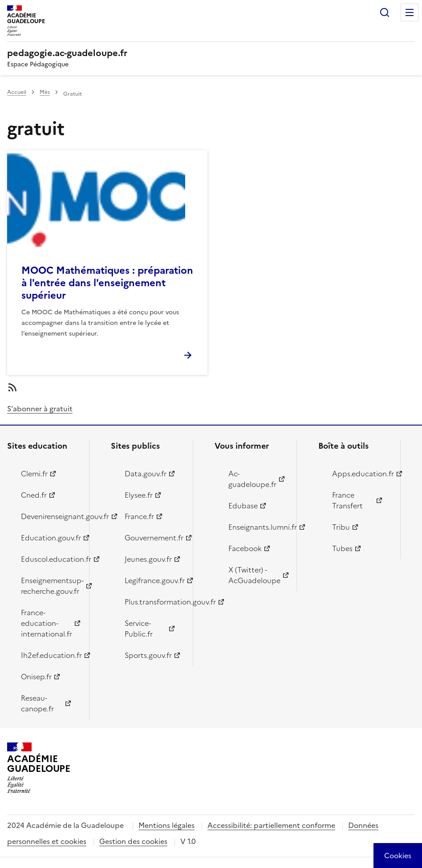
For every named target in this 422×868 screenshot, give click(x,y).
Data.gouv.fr (146, 474)
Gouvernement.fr (154, 538)
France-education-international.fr (47, 623)
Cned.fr (34, 495)
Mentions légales (166, 825)
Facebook (245, 548)
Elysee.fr (139, 495)
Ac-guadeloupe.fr (252, 479)
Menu (410, 12)
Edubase (243, 506)
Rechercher (385, 12)
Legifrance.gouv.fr (154, 580)
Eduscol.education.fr (50, 559)
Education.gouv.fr (50, 538)
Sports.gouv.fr (148, 655)
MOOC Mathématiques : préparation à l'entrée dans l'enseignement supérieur (107, 283)
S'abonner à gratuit (40, 409)
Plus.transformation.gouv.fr (154, 602)
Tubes (342, 548)
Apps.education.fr (361, 474)
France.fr (139, 516)
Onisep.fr (36, 677)
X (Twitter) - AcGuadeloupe (254, 575)
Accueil (17, 92)
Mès (45, 92)
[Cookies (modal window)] (398, 856)
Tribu (341, 527)
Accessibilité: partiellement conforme (271, 825)
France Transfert (347, 500)
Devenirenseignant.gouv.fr (50, 516)
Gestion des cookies (133, 841)
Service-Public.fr (139, 629)
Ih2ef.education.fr (50, 655)
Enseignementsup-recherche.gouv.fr (50, 586)
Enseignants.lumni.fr (257, 527)
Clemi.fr (34, 474)
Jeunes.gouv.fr (148, 559)
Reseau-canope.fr (37, 703)
